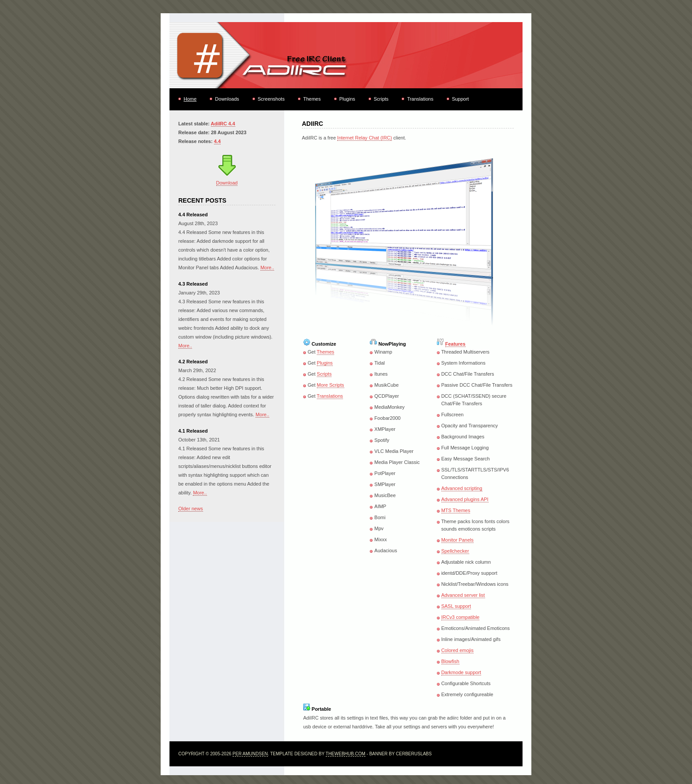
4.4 (217, 141)
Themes (312, 99)
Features (455, 344)
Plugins (347, 99)
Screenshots (271, 99)
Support (461, 99)
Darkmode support (461, 672)
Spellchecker (455, 551)
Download (227, 183)
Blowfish (450, 661)
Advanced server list (463, 595)
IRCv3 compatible (461, 617)
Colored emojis (457, 650)
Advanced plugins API (465, 499)
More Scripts (331, 385)
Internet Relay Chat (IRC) (365, 138)
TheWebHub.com (346, 754)
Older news (191, 509)
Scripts (381, 99)
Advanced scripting (462, 488)
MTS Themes (456, 510)
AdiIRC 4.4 (223, 124)
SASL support (456, 606)
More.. (267, 268)
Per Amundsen (250, 754)
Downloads (227, 99)
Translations (420, 99)
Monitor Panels (457, 540)
